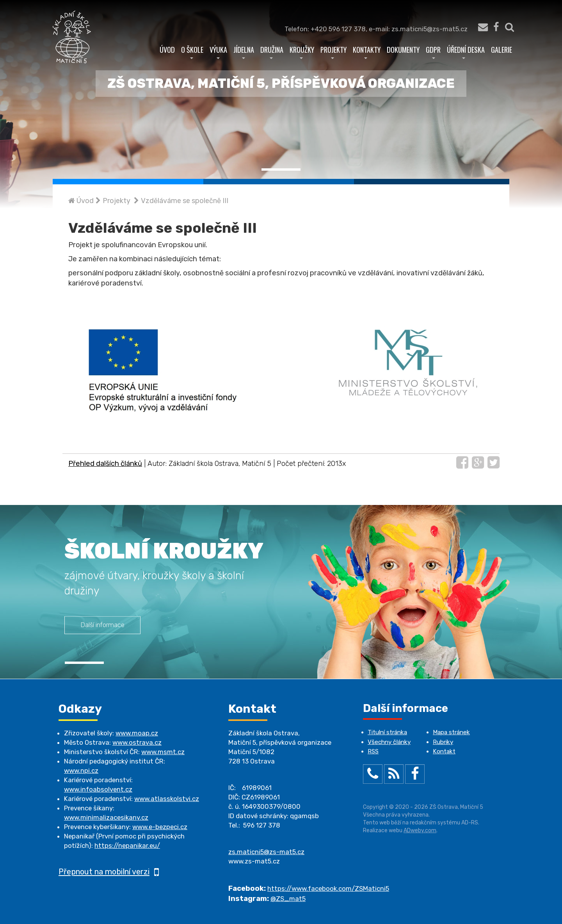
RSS (373, 751)
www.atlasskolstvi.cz (167, 799)
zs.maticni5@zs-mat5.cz (266, 852)
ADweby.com (420, 830)
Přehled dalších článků (105, 464)
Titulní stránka (387, 732)
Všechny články (389, 742)
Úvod (167, 49)
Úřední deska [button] (466, 52)
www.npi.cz (81, 771)
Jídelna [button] (244, 52)
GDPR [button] (433, 52)
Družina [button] (272, 52)
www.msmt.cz (163, 752)
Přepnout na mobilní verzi (109, 872)
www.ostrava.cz (137, 742)
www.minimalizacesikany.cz (106, 817)
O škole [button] (192, 52)
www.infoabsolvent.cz (98, 789)
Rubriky (443, 742)
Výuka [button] (218, 52)
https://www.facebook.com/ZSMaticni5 (328, 888)
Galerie (502, 49)
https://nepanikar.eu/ (127, 846)
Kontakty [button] (367, 52)
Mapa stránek (451, 732)
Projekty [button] (333, 52)
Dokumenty (403, 49)
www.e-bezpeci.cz (160, 827)
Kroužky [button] (302, 52)
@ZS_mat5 (288, 899)
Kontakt (444, 751)
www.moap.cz (137, 733)
